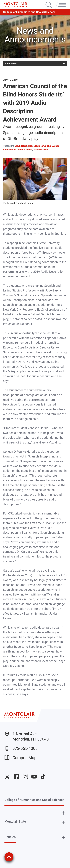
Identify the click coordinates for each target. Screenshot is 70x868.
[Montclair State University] (15, 5)
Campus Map (20, 758)
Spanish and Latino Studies (18, 150)
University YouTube (34, 777)
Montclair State (15, 821)
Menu (61, 2)
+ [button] (64, 813)
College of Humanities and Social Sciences (29, 12)
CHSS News (21, 146)
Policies (10, 837)
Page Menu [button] (11, 64)
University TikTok (43, 777)
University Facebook (16, 777)
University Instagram (25, 777)
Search (49, 2)
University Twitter (7, 777)
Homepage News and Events (44, 146)
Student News (41, 150)
